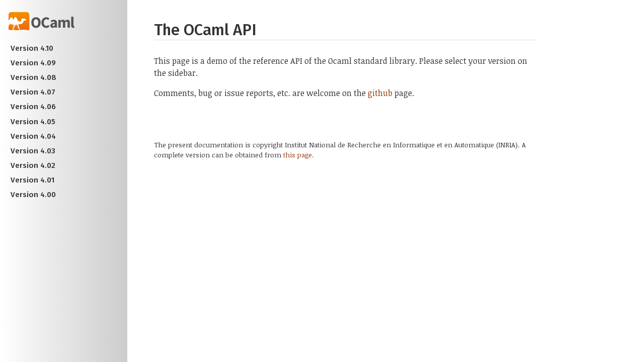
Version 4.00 (33, 195)
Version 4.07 (33, 92)
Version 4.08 (33, 77)
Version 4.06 (33, 107)
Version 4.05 (33, 122)
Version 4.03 (33, 151)
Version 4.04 (33, 136)
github (380, 93)
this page (298, 155)
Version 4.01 (32, 180)
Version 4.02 (33, 165)
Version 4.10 (32, 48)
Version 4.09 (33, 63)
